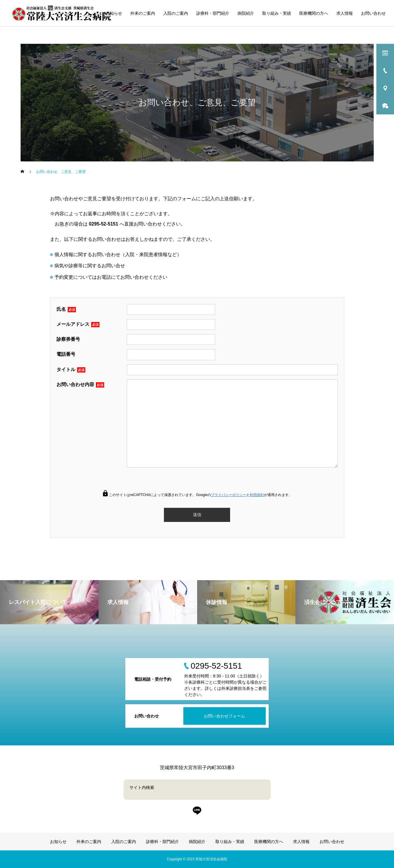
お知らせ (114, 13)
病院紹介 (246, 13)
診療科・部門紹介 (213, 13)
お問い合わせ (373, 13)
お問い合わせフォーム (225, 716)
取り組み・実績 (277, 13)
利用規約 (257, 495)
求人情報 (345, 13)
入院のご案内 (176, 13)
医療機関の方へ (314, 13)
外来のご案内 (143, 13)
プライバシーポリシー (229, 495)
